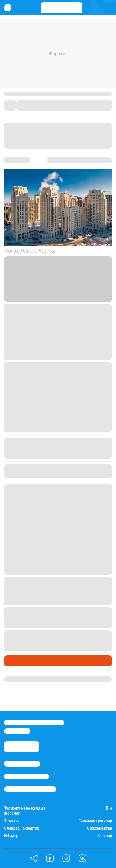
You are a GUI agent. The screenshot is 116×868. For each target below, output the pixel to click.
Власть (83, 292)
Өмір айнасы (19, 661)
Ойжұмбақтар (100, 828)
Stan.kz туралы (22, 764)
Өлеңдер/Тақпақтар (22, 828)
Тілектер (12, 821)
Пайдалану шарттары (30, 789)
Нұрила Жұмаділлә (24, 679)
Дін (109, 808)
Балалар (105, 836)
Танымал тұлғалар (95, 821)
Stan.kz (28, 292)
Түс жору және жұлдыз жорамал (25, 811)
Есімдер (11, 836)
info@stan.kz (17, 731)
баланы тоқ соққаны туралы (71, 640)
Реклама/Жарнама (27, 776)
